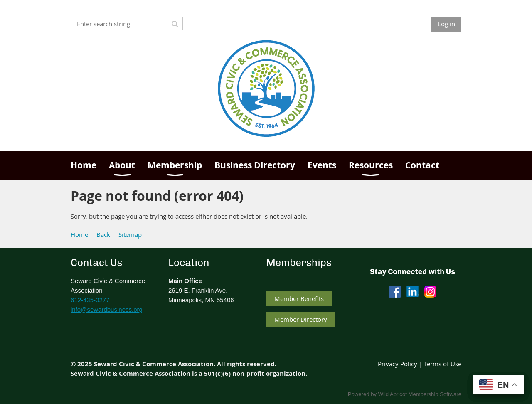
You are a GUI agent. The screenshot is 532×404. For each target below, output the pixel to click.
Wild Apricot (393, 394)
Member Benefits (299, 298)
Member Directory (301, 319)
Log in (446, 24)
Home (79, 234)
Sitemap (130, 234)
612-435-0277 (90, 300)
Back (103, 234)
